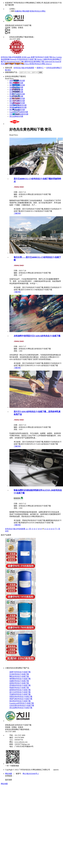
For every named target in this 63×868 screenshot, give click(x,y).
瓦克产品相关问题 (16, 92)
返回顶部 (9, 780)
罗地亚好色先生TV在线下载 (20, 685)
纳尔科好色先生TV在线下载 (20, 701)
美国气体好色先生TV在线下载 (21, 699)
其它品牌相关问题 (16, 116)
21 (45, 529)
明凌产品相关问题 (16, 96)
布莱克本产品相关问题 (18, 105)
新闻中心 (40, 68)
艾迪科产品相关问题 (17, 103)
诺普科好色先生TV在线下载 (20, 690)
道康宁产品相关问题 (17, 81)
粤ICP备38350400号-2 (31, 774)
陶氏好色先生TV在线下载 (19, 676)
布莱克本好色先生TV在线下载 (21, 696)
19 (41, 529)
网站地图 (26, 11)
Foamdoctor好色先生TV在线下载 (22, 703)
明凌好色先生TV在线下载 (19, 688)
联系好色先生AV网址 (38, 11)
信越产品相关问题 (16, 87)
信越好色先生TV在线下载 (19, 681)
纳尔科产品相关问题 (17, 110)
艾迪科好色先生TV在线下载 (20, 694)
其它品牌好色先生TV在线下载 (21, 708)
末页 (7, 531)
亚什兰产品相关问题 (17, 101)
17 (37, 529)
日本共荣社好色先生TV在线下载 (22, 705)
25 (54, 529)
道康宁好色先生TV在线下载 (20, 672)
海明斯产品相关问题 (17, 85)
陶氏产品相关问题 (16, 83)
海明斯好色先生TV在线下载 (20, 679)
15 (32, 529)
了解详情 (17, 213)
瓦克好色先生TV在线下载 (19, 674)
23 (49, 529)
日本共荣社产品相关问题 (19, 114)
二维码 (12, 11)
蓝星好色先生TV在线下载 (19, 683)
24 (52, 529)
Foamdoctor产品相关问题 (19, 112)
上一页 (28, 529)
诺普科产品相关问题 (17, 98)
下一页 (58, 529)
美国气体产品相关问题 (18, 107)
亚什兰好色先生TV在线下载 (20, 692)
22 (47, 529)
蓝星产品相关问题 (16, 90)
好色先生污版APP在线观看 (24, 68)
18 (39, 529)
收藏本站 (18, 11)
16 (34, 529)
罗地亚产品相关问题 (17, 94)
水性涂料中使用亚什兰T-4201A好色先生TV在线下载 (37, 336)
